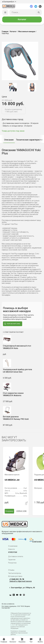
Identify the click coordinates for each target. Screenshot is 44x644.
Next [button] (42, 88)
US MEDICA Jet (12, 480)
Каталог (22, 20)
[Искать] (39, 13)
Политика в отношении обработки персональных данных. (19, 633)
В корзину (9, 512)
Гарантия (12, 560)
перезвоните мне (12, 324)
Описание (9, 140)
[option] (13, 88)
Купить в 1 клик (21, 511)
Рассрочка (12, 563)
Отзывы (11, 570)
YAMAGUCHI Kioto (22, 348)
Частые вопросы (15, 574)
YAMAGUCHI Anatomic (22, 395)
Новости (11, 550)
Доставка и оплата (16, 557)
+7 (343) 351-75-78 (17, 580)
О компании (13, 546)
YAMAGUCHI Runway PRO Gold (22, 418)
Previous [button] (4, 88)
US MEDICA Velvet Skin (22, 371)
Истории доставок (15, 577)
